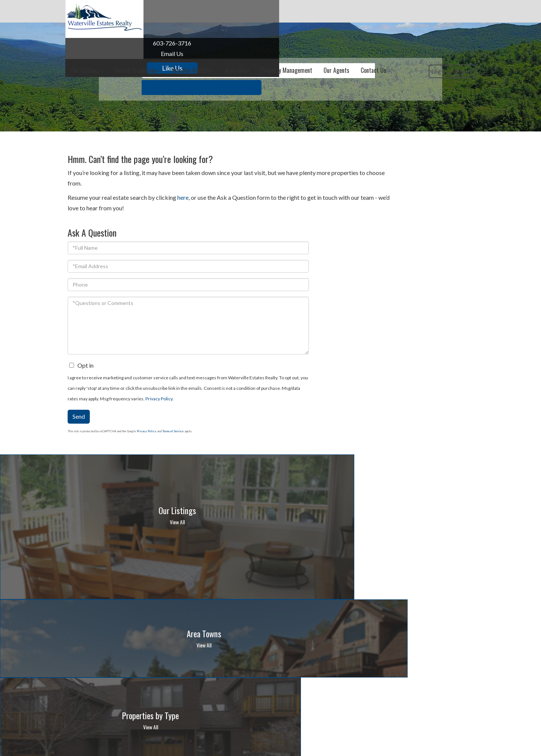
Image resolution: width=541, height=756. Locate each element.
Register (460, 35)
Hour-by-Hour (351, 638)
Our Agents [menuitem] (417, 11)
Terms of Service (451, 381)
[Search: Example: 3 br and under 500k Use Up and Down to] (258, 105)
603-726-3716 (107, 43)
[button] (362, 105)
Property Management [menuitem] (367, 11)
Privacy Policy (416, 349)
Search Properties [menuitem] (218, 11)
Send (357, 366)
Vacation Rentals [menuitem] (273, 11)
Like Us (107, 68)
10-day (383, 638)
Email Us (107, 54)
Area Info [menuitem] (318, 11)
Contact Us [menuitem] (454, 11)
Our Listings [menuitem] (167, 11)
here (183, 197)
